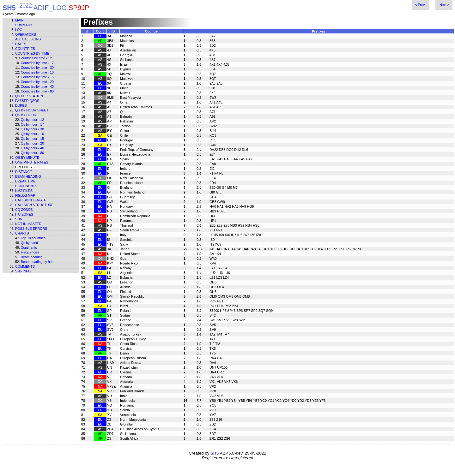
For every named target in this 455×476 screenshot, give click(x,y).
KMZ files (24, 191)
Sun (19, 219)
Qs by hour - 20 (32, 143)
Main (19, 20)
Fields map (25, 195)
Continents (26, 186)
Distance (24, 172)
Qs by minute (27, 158)
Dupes (21, 105)
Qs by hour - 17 (32, 124)
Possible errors (31, 229)
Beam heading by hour (38, 262)
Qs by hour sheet (32, 110)
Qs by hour (26, 115)
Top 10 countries (33, 238)
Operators (26, 34)
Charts (22, 233)
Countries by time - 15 (37, 77)
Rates (21, 44)
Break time (25, 181)
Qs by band (30, 243)
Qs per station (29, 96)
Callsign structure (34, 205)
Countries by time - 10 (37, 72)
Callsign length (31, 200)
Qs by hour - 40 (32, 148)
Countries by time (32, 53)
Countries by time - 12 (35, 58)
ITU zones (24, 214)
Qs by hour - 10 (32, 134)
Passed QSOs (27, 101)
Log (19, 30)
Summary (24, 25)
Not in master (28, 224)
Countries (25, 49)
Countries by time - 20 (37, 82)
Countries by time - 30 (37, 68)
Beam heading (28, 176)
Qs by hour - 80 (32, 153)
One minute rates (32, 162)
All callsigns (28, 39)
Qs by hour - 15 (32, 139)
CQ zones (24, 210)
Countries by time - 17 (37, 63)
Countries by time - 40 (37, 86)
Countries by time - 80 (37, 91)
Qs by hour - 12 (32, 120)
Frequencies (30, 252)
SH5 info (23, 271)
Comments (25, 266)
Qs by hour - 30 (32, 129)
